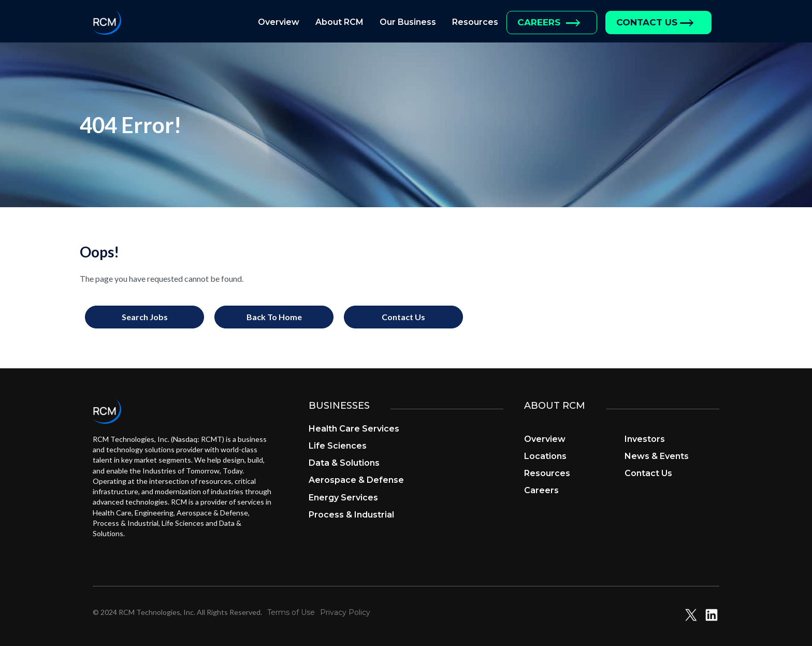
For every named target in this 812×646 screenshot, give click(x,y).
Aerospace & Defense (356, 480)
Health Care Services (354, 429)
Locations (545, 456)
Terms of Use (291, 612)
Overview (279, 22)
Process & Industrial (351, 515)
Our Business (408, 22)
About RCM (339, 22)
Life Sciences (338, 446)
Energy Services (343, 498)
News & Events (657, 456)
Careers (539, 22)
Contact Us (647, 22)
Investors (645, 439)
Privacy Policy (345, 612)
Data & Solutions (344, 463)
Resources (475, 22)
